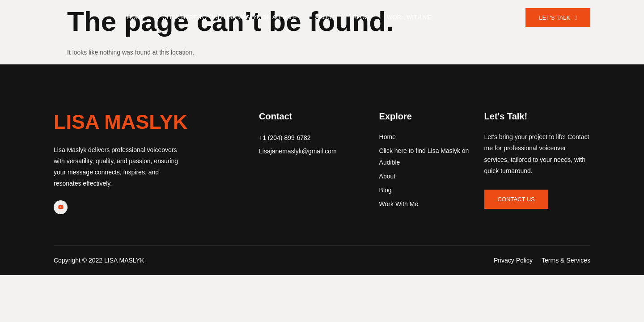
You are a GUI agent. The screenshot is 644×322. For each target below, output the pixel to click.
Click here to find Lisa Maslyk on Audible (230, 17)
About (325, 17)
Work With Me (409, 17)
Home (136, 17)
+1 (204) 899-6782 (285, 138)
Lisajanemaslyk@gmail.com (298, 151)
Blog (361, 17)
